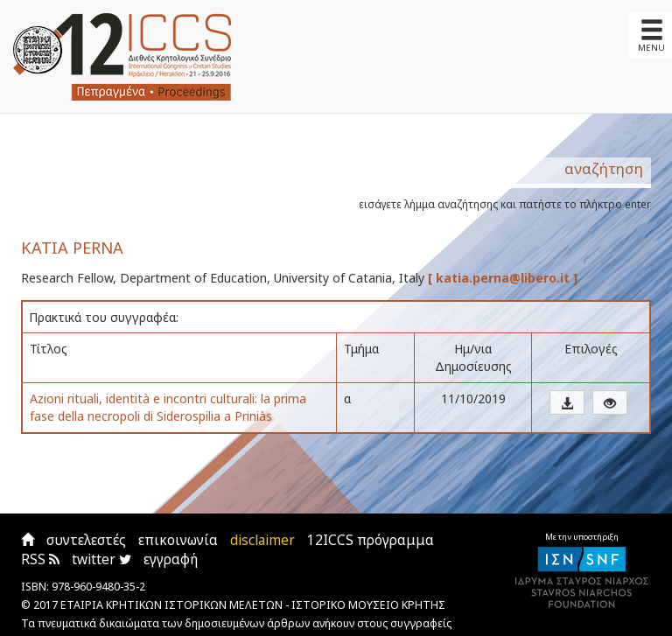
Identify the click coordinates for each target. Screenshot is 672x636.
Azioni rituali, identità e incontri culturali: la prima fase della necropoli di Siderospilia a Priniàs (168, 407)
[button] (567, 402)
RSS (40, 559)
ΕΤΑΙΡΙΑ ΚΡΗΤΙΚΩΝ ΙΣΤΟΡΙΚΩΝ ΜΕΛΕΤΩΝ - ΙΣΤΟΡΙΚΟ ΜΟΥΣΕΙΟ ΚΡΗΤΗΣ (253, 605)
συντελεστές (86, 540)
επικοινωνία (178, 540)
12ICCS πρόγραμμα (371, 540)
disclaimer (262, 540)
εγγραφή (171, 559)
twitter (101, 559)
